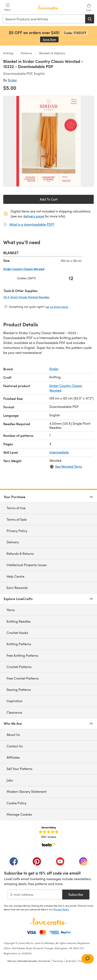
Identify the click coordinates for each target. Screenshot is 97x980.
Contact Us (15, 746)
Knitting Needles (19, 621)
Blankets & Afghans (52, 53)
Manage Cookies (19, 814)
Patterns (26, 53)
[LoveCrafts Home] (48, 921)
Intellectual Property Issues (27, 565)
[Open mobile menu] (8, 7)
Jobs (10, 780)
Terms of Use (16, 508)
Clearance (14, 712)
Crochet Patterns (19, 667)
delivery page (34, 216)
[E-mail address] (35, 895)
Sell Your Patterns (19, 769)
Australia (71, 961)
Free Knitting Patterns (22, 655)
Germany (58, 961)
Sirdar (12, 80)
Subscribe (76, 894)
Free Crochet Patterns (23, 678)
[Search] (90, 19)
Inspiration (15, 701)
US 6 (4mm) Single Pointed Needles (40, 297)
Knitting (9, 53)
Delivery (13, 542)
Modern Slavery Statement (27, 791)
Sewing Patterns (19, 690)
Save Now (51, 39)
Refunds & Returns (20, 553)
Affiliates (13, 757)
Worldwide (44, 961)
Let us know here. (57, 307)
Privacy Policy (17, 531)
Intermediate (59, 452)
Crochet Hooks (17, 633)
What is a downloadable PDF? (32, 224)
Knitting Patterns (19, 644)
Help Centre (15, 576)
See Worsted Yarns (69, 466)
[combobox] (44, 19)
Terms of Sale (17, 519)
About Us (13, 735)
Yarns (11, 610)
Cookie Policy (16, 803)
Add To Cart (49, 199)
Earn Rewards (17, 588)
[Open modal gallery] (48, 141)
